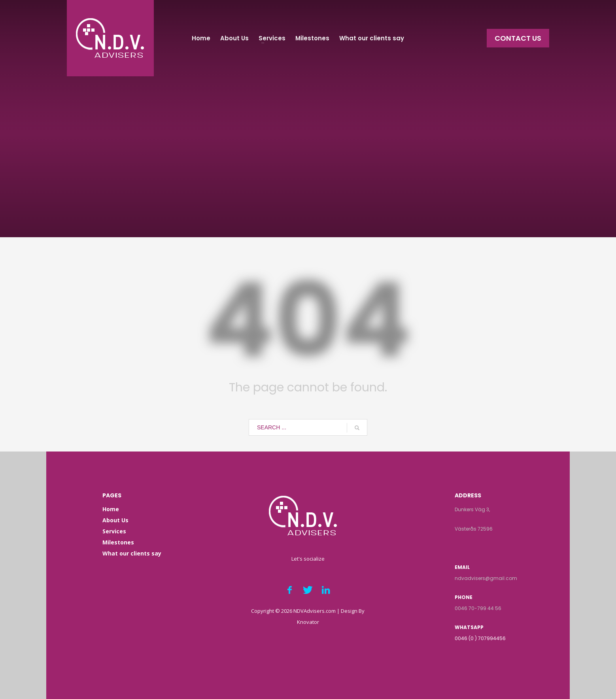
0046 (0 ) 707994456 (480, 638)
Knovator (308, 622)
